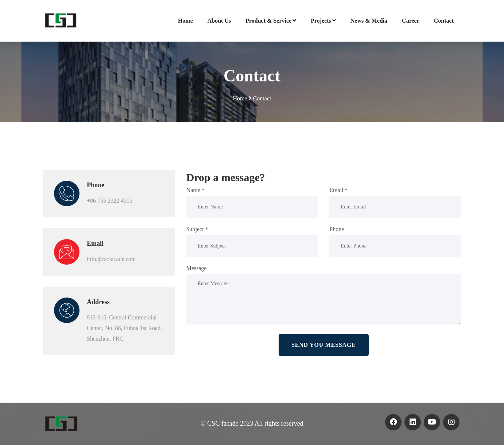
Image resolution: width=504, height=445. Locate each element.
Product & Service (271, 21)
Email (338, 190)
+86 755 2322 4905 (110, 201)
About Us (219, 21)
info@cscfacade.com (111, 259)
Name (195, 190)
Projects (323, 21)
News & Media (369, 21)
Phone (337, 229)
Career (411, 21)
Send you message (324, 345)
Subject (197, 229)
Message (197, 268)
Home (185, 21)
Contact (444, 21)
